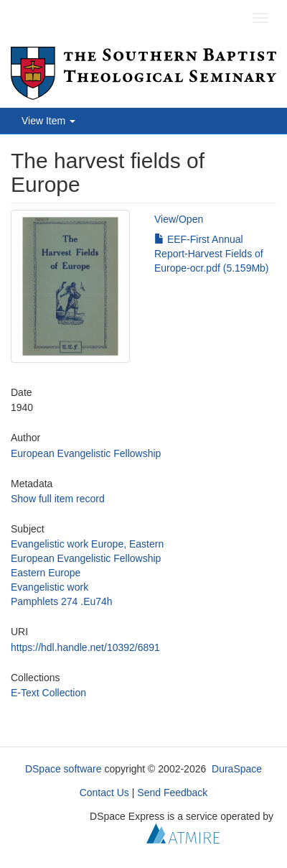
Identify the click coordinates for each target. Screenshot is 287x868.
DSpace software (63, 769)
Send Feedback (172, 793)
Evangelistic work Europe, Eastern (87, 544)
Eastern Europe (46, 573)
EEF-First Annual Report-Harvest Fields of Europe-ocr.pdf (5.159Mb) (212, 254)
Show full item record (58, 499)
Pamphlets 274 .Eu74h (62, 601)
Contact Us (104, 793)
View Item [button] (48, 121)
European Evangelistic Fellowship (86, 453)
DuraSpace (237, 769)
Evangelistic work (50, 587)
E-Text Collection (48, 693)
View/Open (179, 219)
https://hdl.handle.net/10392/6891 (85, 647)
